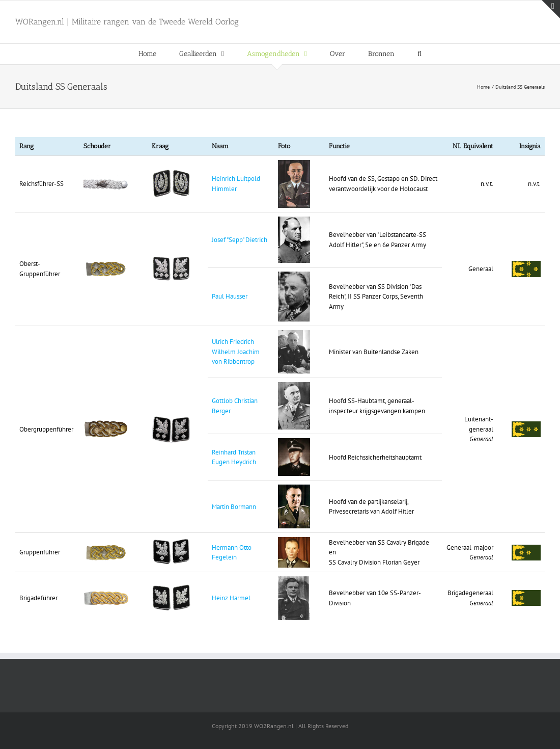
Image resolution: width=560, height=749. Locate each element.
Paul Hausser (230, 296)
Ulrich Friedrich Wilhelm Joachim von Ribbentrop (236, 352)
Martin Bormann (234, 507)
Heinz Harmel (231, 598)
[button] (419, 54)
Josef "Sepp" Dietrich (240, 240)
